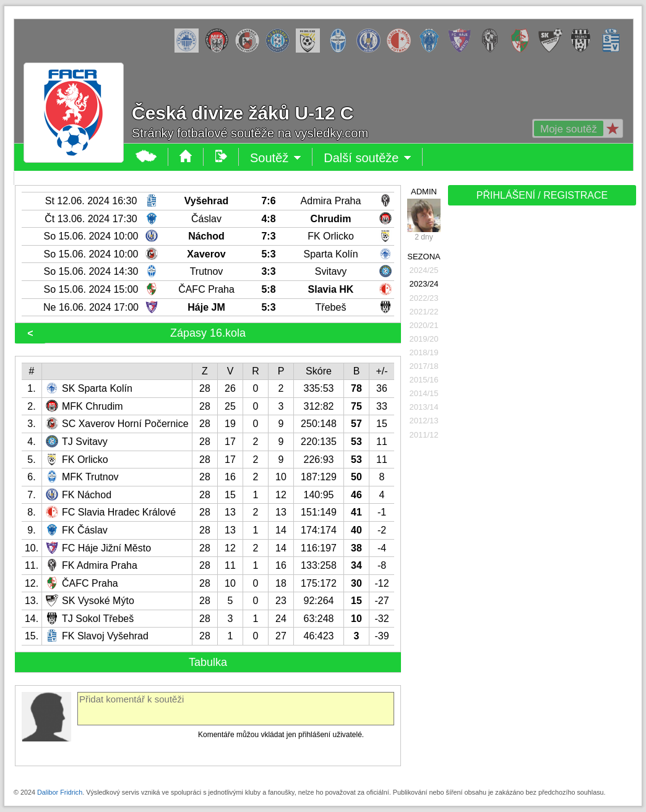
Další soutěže (368, 158)
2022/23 (424, 298)
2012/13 (424, 421)
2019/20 (424, 339)
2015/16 (424, 380)
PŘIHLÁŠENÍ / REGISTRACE (542, 195)
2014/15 (424, 393)
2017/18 (424, 366)
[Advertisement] (541, 404)
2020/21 (424, 325)
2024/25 (424, 270)
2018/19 (424, 352)
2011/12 (424, 435)
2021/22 (424, 312)
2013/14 (424, 407)
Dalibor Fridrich (60, 792)
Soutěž (276, 158)
